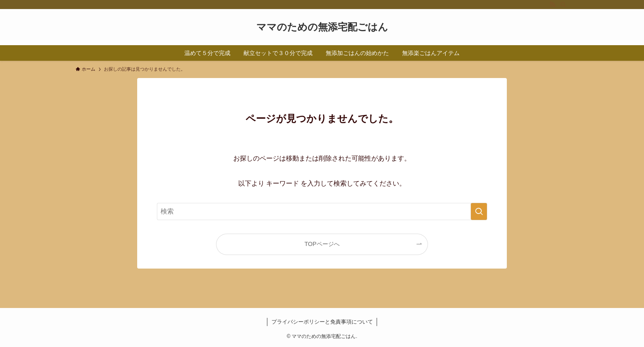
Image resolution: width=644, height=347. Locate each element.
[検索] (563, 5)
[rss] (552, 5)
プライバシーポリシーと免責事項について (322, 322)
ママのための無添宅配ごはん (322, 27)
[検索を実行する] (479, 211)
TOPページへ (322, 244)
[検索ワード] (322, 211)
